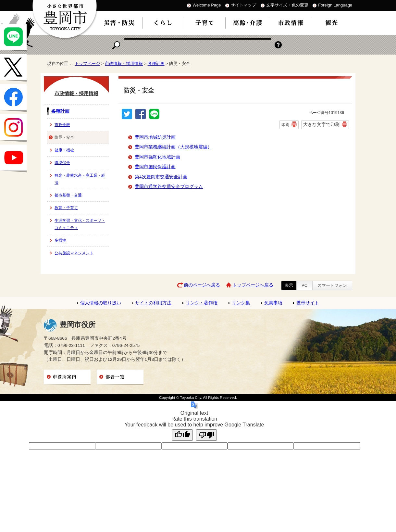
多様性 (60, 240)
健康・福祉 (64, 150)
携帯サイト (308, 303)
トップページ (87, 63)
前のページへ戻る (202, 285)
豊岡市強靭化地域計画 (157, 157)
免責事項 (273, 303)
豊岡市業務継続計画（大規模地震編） (173, 147)
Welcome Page (207, 5)
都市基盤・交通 (68, 195)
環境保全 (62, 163)
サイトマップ (243, 5)
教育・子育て (66, 208)
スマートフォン (332, 285)
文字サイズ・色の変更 (287, 5)
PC (304, 285)
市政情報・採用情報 (124, 63)
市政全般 (62, 125)
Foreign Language (335, 5)
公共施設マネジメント (74, 253)
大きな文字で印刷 (321, 124)
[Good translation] (182, 435)
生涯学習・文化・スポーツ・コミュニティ (80, 224)
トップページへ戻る (253, 285)
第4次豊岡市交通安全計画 (161, 177)
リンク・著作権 (202, 303)
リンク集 (241, 303)
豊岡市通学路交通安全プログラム (169, 187)
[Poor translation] (206, 435)
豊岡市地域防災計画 (155, 137)
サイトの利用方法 (153, 303)
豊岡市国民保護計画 (155, 167)
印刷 (285, 125)
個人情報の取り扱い (101, 303)
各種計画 (156, 63)
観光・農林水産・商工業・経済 (80, 179)
